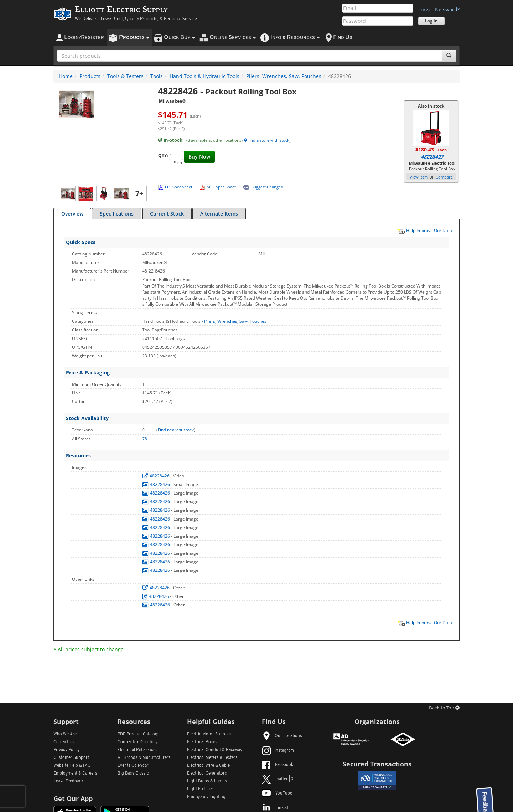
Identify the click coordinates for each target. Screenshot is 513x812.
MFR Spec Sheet (221, 187)
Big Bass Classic (133, 774)
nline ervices (233, 38)
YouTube (277, 793)
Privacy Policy (67, 750)
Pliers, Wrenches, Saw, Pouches (284, 76)
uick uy (179, 38)
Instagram (278, 751)
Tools (157, 76)
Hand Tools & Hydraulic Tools (204, 76)
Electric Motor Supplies (209, 734)
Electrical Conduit (215, 750)
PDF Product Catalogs (139, 734)
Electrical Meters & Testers (212, 758)
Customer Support (71, 758)
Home (66, 76)
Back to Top (444, 708)
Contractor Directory (138, 742)
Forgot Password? (439, 9)
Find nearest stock (176, 430)
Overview (72, 214)
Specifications (117, 214)
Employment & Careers (75, 774)
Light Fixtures (200, 789)
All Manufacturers (144, 758)
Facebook (278, 765)
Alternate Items (219, 214)
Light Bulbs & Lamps (207, 781)
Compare (444, 177)
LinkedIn (277, 808)
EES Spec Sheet (179, 187)
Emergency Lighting (206, 797)
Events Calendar (133, 766)
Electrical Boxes (202, 742)
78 (145, 439)
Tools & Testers (125, 76)
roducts (134, 38)
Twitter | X (278, 779)
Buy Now (199, 157)
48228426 (156, 476)
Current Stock (167, 214)
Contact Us (64, 742)
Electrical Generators (207, 774)
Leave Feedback (68, 781)
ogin (84, 38)
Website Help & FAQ (72, 766)
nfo (295, 38)
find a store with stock (266, 140)
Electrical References (138, 750)
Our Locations (282, 736)
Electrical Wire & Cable (208, 766)
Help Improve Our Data (425, 230)
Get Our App (73, 798)
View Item (419, 177)
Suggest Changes (267, 187)
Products (90, 76)
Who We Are (65, 734)
